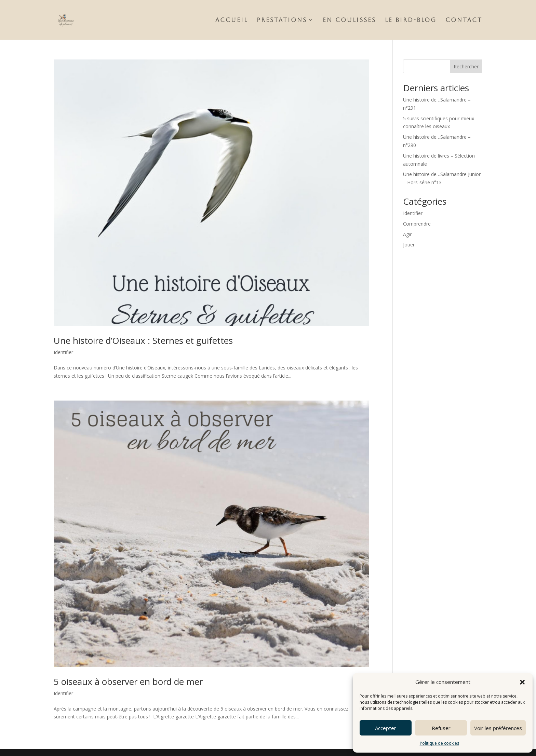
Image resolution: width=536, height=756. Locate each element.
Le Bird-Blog (411, 20)
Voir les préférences (498, 728)
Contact (464, 20)
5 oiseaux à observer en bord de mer (128, 681)
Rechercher (466, 66)
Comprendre (417, 224)
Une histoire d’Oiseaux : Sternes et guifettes (143, 340)
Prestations (282, 20)
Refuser (441, 728)
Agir (407, 234)
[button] (522, 682)
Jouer (409, 245)
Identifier (63, 352)
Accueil (232, 20)
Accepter (386, 728)
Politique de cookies (439, 743)
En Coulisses (349, 20)
